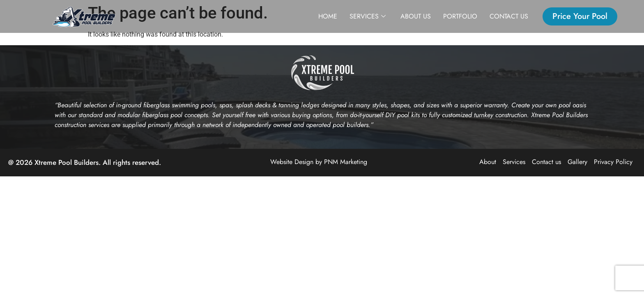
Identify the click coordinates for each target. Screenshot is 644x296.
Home (328, 16)
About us (416, 16)
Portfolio (460, 16)
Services (368, 16)
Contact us (509, 16)
